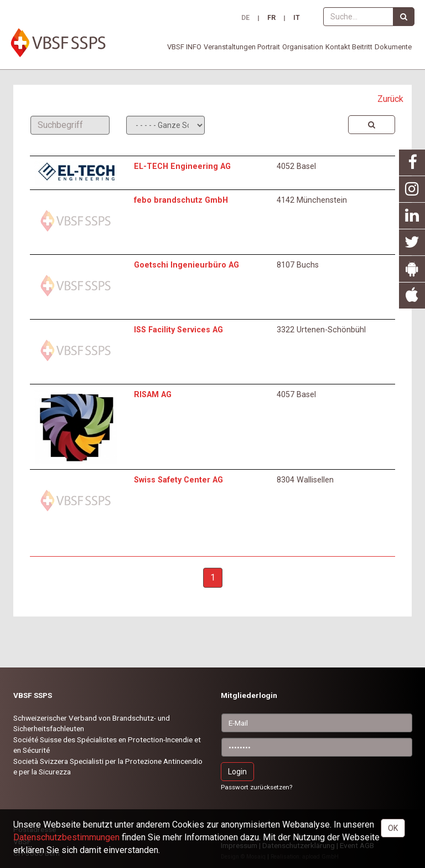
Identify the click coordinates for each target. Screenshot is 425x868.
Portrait (269, 47)
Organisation (303, 47)
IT (297, 18)
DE (245, 18)
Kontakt (338, 47)
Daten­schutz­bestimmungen (66, 837)
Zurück (390, 99)
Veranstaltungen (230, 47)
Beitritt (362, 47)
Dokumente (393, 47)
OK (393, 828)
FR (271, 18)
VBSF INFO (184, 47)
